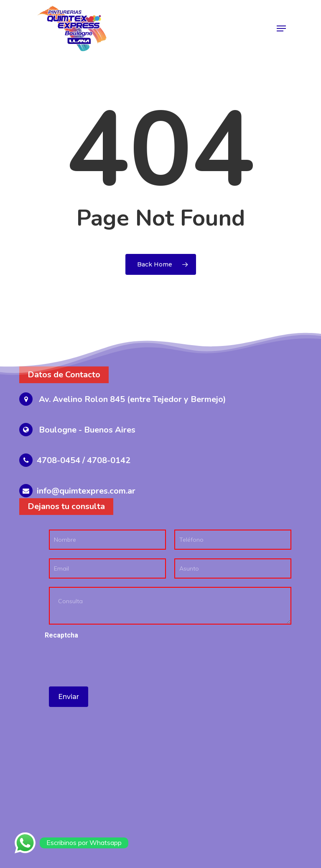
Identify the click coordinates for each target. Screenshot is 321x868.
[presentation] (102, 678)
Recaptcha (61, 635)
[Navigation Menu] (281, 28)
